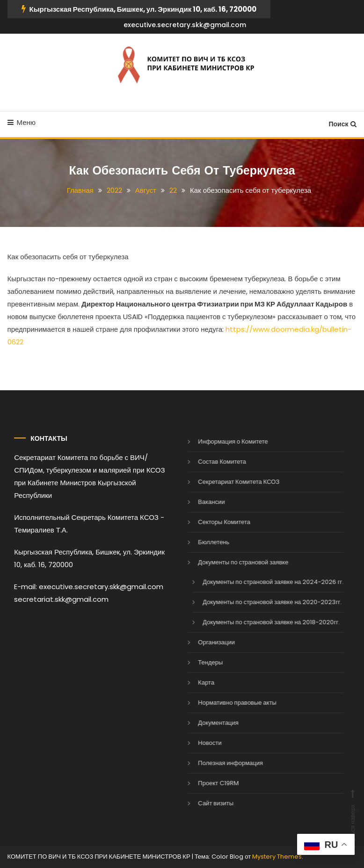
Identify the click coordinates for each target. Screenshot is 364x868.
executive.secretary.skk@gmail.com (185, 25)
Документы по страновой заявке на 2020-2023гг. (260, 602)
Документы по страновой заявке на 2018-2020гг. (259, 622)
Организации (205, 642)
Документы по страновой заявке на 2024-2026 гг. (261, 582)
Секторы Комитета (212, 522)
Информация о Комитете (221, 441)
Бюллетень (202, 542)
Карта (194, 682)
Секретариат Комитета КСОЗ (227, 482)
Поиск (342, 124)
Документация (207, 723)
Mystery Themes (277, 857)
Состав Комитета (210, 462)
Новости (198, 743)
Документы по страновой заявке (231, 562)
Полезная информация (219, 763)
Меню (22, 122)
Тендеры (199, 662)
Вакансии (200, 502)
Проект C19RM (207, 783)
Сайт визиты (204, 803)
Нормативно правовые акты (226, 703)
